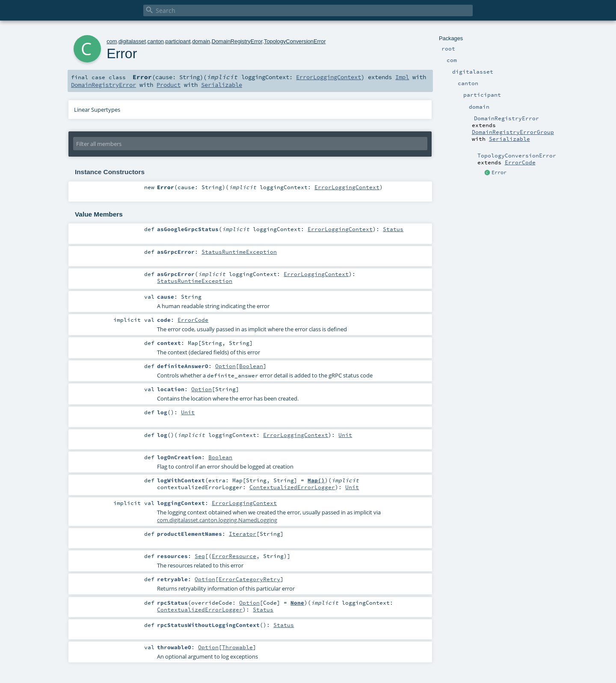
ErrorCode (520, 162)
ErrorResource (234, 556)
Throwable (237, 647)
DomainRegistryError (237, 41)
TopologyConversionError (295, 41)
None (297, 603)
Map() (316, 480)
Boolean (251, 366)
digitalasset (132, 41)
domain (201, 41)
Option (225, 366)
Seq (200, 556)
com (112, 41)
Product (169, 85)
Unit (188, 412)
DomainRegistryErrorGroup (513, 132)
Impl (402, 77)
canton (156, 41)
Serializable (509, 139)
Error (499, 172)
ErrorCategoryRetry (249, 579)
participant (178, 41)
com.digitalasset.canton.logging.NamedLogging (217, 520)
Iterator (243, 534)
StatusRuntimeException (239, 252)
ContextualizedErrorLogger (292, 487)
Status (393, 229)
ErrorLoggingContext (329, 77)
